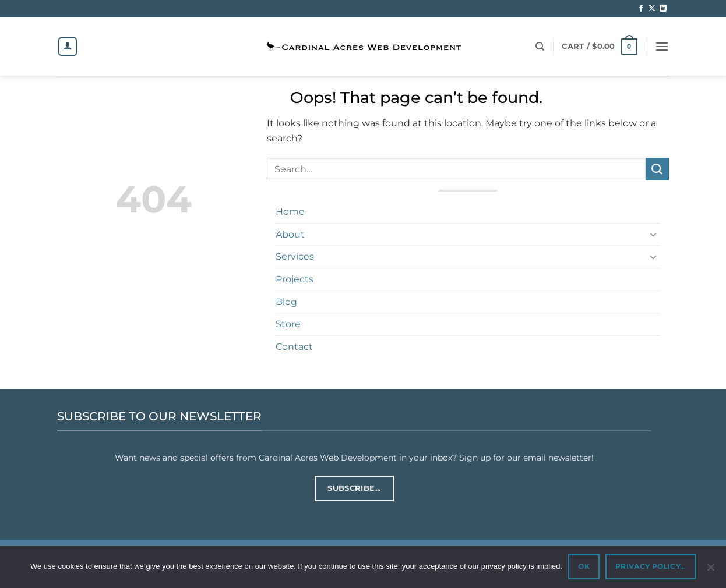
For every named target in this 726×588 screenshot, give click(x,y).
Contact (294, 347)
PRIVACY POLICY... (651, 566)
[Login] (68, 47)
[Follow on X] (652, 9)
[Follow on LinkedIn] (663, 9)
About (290, 234)
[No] (710, 571)
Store (288, 324)
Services (295, 256)
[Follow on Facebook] (641, 9)
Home (290, 212)
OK (584, 566)
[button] (599, 47)
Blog (286, 302)
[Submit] (657, 169)
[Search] (540, 47)
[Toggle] (653, 234)
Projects (295, 279)
